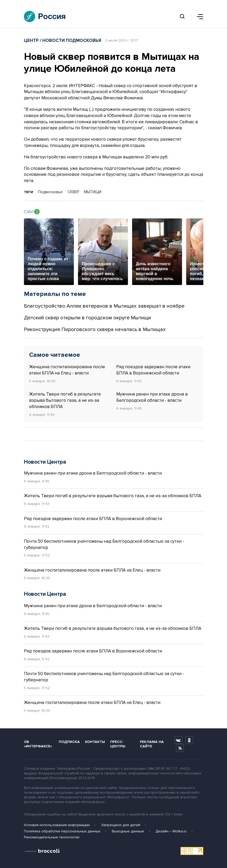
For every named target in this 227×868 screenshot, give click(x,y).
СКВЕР (73, 192)
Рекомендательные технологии (52, 837)
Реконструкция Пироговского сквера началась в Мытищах (95, 329)
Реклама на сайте (152, 744)
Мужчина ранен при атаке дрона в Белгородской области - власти (152, 397)
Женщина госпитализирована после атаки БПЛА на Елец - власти (67, 370)
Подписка (69, 742)
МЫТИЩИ (93, 192)
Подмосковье (50, 192)
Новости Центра (45, 462)
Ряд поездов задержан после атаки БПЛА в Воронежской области (153, 370)
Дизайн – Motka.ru (171, 831)
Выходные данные (128, 831)
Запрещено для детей (121, 825)
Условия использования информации (57, 825)
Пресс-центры (118, 744)
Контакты (95, 742)
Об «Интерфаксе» (38, 744)
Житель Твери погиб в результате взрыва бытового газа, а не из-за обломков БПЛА (65, 400)
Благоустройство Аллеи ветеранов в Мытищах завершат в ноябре (104, 306)
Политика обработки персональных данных (62, 831)
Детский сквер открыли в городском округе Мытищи (87, 318)
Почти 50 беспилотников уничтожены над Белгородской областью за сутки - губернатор (104, 544)
